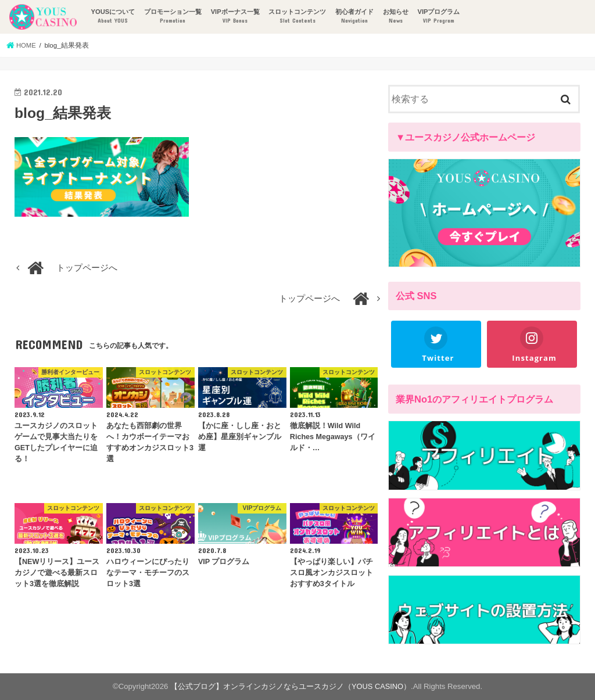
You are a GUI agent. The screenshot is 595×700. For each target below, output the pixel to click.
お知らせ (395, 17)
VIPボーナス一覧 (235, 17)
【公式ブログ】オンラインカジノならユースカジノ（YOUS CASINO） (291, 686)
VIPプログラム (438, 17)
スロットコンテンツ (297, 17)
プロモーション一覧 (172, 17)
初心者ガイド (354, 17)
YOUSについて (112, 17)
